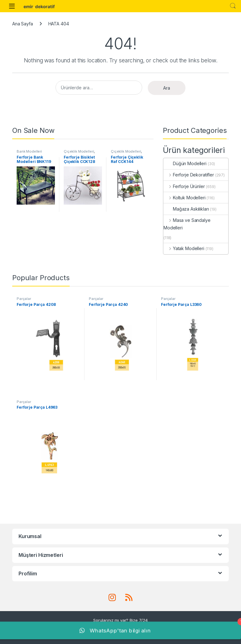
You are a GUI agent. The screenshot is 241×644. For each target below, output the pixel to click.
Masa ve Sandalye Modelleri (187, 224)
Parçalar (24, 299)
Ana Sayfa (23, 24)
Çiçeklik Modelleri (79, 151)
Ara (167, 88)
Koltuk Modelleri (185, 198)
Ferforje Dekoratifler (189, 175)
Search (233, 6)
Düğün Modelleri (185, 163)
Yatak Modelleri (184, 248)
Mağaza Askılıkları (186, 209)
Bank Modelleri (29, 151)
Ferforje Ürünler (184, 186)
